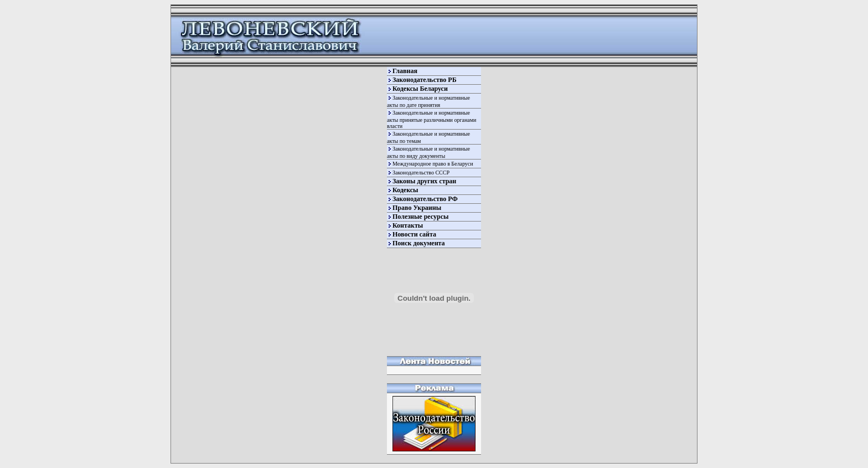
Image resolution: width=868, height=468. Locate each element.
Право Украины (417, 208)
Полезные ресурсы (420, 217)
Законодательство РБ (425, 80)
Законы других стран (424, 181)
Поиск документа (419, 243)
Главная (405, 71)
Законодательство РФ (425, 199)
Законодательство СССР (421, 173)
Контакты (408, 225)
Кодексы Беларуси (420, 89)
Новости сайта (414, 234)
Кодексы (405, 190)
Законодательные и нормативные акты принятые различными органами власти (432, 119)
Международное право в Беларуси (433, 164)
